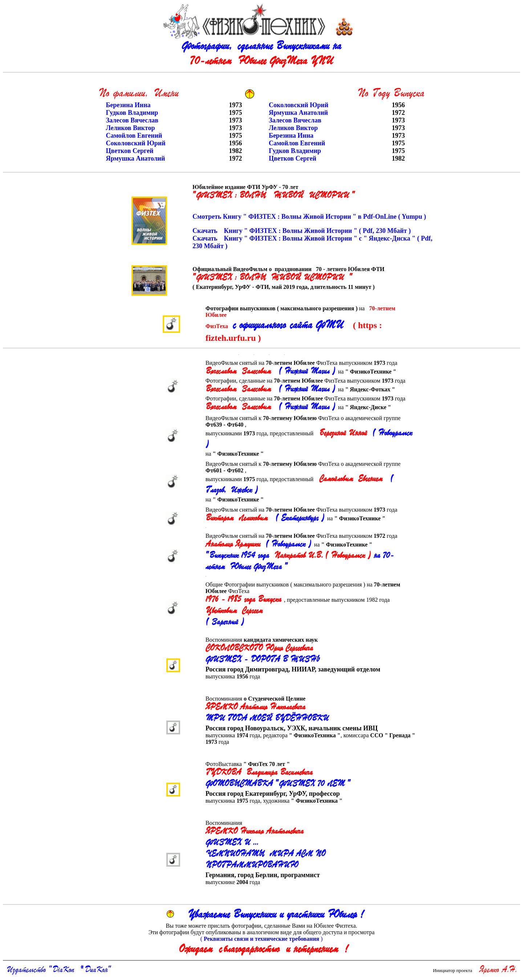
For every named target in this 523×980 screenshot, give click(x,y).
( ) (262, 939)
